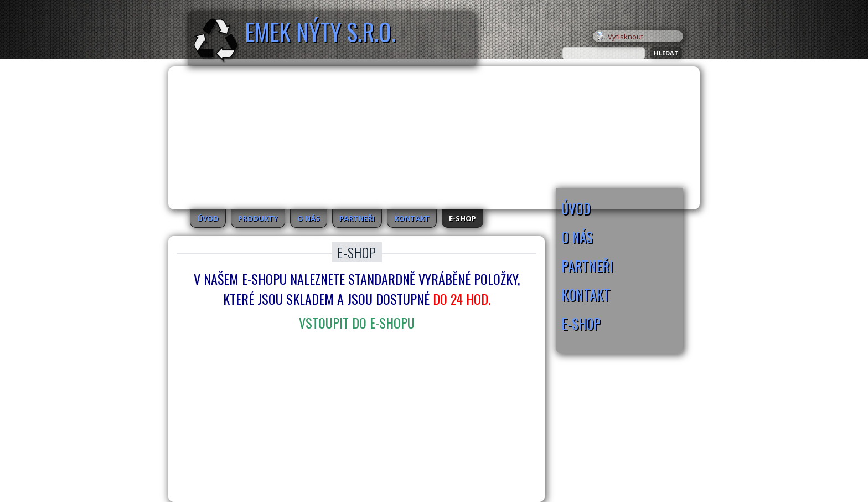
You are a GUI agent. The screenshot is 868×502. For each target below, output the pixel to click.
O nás (309, 218)
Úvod (208, 218)
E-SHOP (463, 218)
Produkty (258, 218)
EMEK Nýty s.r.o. (320, 32)
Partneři (357, 218)
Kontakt (412, 218)
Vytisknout (620, 37)
